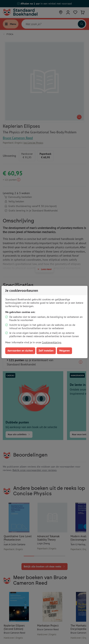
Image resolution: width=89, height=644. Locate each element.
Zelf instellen (46, 351)
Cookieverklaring (51, 342)
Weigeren (64, 351)
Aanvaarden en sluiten (20, 351)
